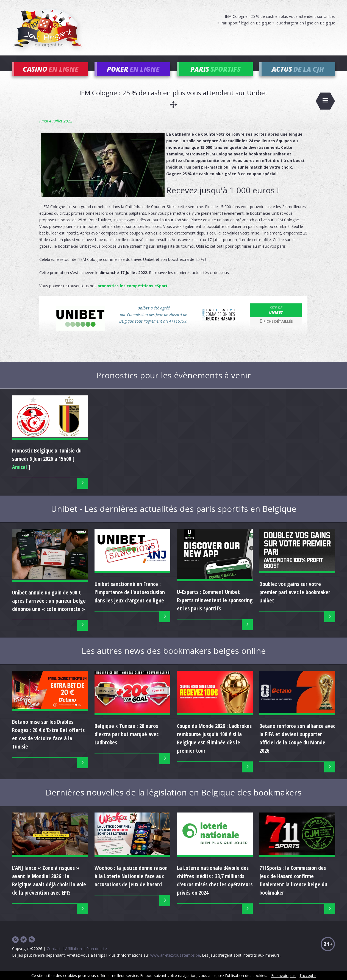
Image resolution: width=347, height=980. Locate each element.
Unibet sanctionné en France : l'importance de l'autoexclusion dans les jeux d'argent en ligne (130, 600)
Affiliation (73, 957)
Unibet (276, 318)
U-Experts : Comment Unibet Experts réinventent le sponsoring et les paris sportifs (215, 608)
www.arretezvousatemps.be (175, 963)
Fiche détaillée (276, 330)
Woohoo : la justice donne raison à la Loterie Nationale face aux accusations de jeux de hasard (131, 884)
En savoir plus (283, 975)
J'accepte (308, 975)
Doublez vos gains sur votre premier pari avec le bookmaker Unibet (295, 600)
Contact (54, 957)
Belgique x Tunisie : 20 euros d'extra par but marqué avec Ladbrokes (127, 742)
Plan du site (97, 957)
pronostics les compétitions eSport (133, 294)
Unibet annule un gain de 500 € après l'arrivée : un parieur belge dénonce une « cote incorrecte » (49, 609)
